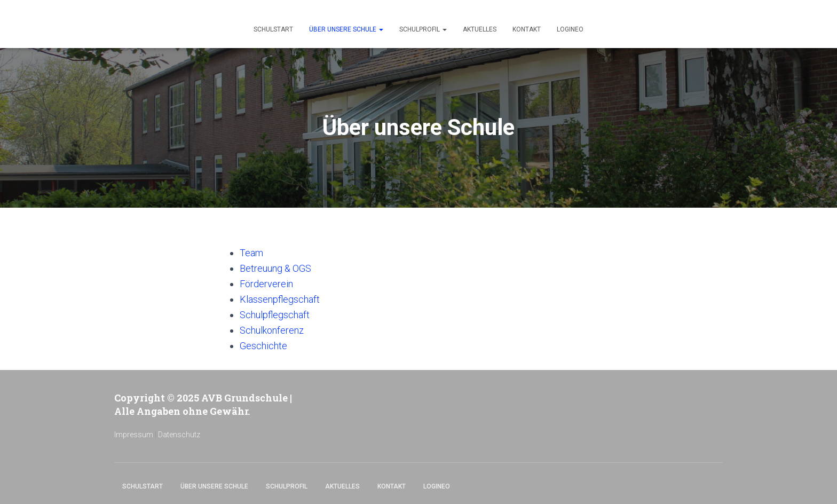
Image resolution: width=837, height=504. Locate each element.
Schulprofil (423, 29)
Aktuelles (480, 29)
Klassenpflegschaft (280, 299)
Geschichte (263, 346)
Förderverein (266, 284)
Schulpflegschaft (275, 315)
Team (251, 253)
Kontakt (527, 29)
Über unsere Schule (346, 29)
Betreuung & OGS (275, 268)
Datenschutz (179, 435)
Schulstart (273, 29)
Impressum (134, 435)
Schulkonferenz (272, 330)
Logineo (570, 29)
